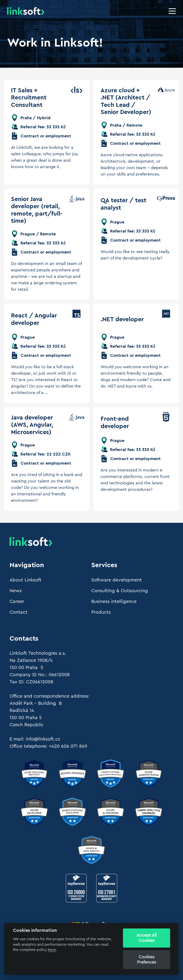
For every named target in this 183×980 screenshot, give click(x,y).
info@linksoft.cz (43, 739)
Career (17, 601)
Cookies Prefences (147, 959)
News (16, 591)
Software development (117, 580)
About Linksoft (25, 580)
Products (101, 612)
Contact (18, 612)
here (52, 950)
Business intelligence (114, 601)
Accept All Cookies (147, 938)
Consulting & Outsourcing (120, 591)
